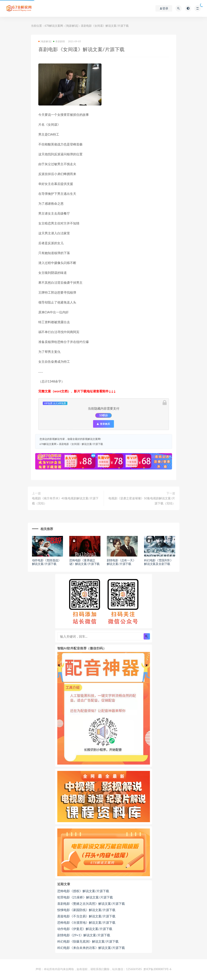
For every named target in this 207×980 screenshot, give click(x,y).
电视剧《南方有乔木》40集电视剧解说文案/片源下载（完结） (65, 501)
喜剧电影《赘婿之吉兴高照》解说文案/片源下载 (91, 903)
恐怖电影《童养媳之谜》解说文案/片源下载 (84, 562)
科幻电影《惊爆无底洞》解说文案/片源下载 (88, 941)
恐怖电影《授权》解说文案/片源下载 (83, 891)
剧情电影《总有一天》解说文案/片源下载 (121, 562)
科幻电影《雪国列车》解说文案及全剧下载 (159, 562)
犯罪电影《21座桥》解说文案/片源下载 (85, 897)
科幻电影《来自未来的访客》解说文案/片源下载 (91, 948)
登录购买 (103, 424)
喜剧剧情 (59, 41)
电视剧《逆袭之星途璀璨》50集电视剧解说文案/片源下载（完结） (142, 501)
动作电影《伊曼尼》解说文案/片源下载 (85, 929)
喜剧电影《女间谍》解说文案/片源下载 (81, 444)
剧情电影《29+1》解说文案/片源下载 (84, 935)
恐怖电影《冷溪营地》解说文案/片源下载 (86, 922)
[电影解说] (72, 26)
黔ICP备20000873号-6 (158, 969)
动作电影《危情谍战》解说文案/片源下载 (47, 562)
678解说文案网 (54, 26)
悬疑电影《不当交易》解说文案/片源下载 (86, 916)
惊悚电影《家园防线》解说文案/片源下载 (86, 910)
